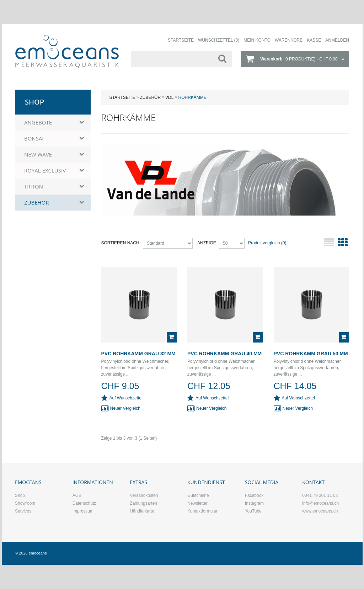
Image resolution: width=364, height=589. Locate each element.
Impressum (83, 511)
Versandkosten (144, 495)
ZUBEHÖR (150, 97)
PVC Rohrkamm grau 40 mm (224, 354)
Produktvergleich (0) (267, 243)
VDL (169, 97)
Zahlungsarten (143, 503)
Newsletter (197, 503)
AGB (77, 495)
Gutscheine (198, 495)
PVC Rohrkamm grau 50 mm (311, 354)
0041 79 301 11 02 (320, 495)
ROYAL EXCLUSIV (45, 170)
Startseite (122, 97)
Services (23, 511)
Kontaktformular (202, 511)
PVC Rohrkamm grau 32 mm (138, 354)
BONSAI (34, 138)
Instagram (254, 503)
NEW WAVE (38, 154)
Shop (20, 495)
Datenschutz (84, 503)
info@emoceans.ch (320, 503)
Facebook (254, 495)
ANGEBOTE (38, 122)
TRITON (34, 186)
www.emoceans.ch (320, 511)
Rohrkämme (192, 97)
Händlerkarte (142, 511)
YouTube (253, 511)
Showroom (25, 503)
